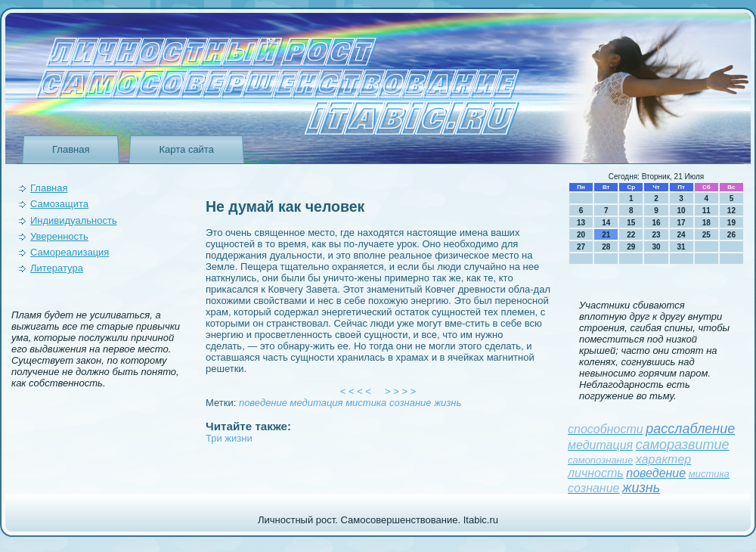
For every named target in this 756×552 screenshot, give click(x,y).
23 (656, 235)
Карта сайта (186, 149)
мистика (366, 403)
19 (731, 223)
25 (706, 235)
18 (706, 223)
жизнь (448, 403)
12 (731, 211)
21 (606, 235)
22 (631, 235)
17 (682, 223)
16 (656, 223)
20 (581, 235)
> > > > (401, 391)
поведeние (263, 403)
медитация (317, 403)
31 (682, 247)
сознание (411, 403)
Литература (57, 268)
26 (731, 235)
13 (581, 223)
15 (631, 223)
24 (682, 235)
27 (581, 247)
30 (656, 247)
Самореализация (70, 252)
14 (606, 223)
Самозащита (59, 204)
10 (682, 211)
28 (606, 247)
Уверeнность (59, 236)
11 (706, 211)
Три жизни (229, 438)
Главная (71, 149)
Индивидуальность (74, 220)
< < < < (356, 391)
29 (631, 247)
